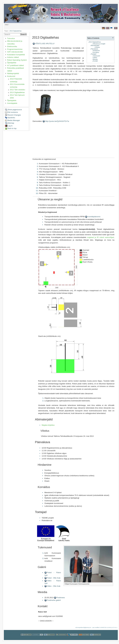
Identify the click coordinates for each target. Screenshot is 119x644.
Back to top (12, 128)
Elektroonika (12, 46)
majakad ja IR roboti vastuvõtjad (100, 237)
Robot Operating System (17, 60)
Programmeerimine (15, 49)
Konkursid (11, 76)
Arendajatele (12, 103)
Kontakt (95, 61)
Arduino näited (13, 57)
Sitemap (11, 123)
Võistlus (97, 47)
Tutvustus (11, 38)
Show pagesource (15, 110)
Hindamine (96, 51)
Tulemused (96, 56)
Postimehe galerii (54, 600)
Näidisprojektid (13, 73)
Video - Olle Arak (54, 586)
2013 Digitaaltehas (15, 31)
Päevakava (94, 49)
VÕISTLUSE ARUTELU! (45, 44)
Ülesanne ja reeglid (99, 44)
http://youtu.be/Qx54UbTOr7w (57, 121)
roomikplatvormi (94, 217)
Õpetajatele (12, 100)
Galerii (95, 58)
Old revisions (13, 112)
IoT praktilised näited (15, 65)
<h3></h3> (62, 141)
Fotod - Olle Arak (54, 578)
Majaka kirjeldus (48, 425)
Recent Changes (14, 115)
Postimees (61, 598)
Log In (10, 126)
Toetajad (94, 54)
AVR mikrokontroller (15, 52)
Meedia (95, 59)
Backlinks (11, 118)
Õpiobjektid (12, 63)
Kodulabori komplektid (16, 55)
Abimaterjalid (95, 45)
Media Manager (14, 120)
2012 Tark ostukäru (17, 90)
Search (24, 34)
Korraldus (96, 52)
